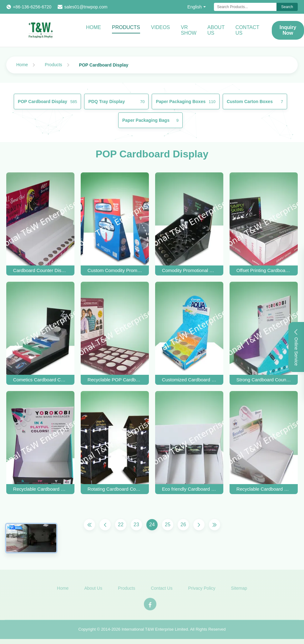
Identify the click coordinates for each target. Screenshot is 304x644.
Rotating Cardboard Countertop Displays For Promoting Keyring (115, 489)
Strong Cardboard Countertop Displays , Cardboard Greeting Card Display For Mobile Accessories (264, 380)
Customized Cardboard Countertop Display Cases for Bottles (189, 380)
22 (121, 525)
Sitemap (239, 591)
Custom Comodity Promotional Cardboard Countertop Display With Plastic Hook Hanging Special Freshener (115, 270)
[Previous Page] (105, 525)
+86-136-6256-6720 (32, 7)
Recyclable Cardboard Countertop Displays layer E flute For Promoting (264, 489)
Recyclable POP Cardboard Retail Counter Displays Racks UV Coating (115, 380)
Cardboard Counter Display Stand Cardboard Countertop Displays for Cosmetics (40, 270)
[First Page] (89, 525)
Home (94, 27)
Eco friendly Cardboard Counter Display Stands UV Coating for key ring (189, 489)
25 (168, 525)
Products (126, 27)
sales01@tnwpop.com (86, 7)
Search (287, 7)
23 (136, 525)
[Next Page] (199, 525)
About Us (216, 30)
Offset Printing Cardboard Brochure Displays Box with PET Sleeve (264, 270)
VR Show (189, 30)
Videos (160, 27)
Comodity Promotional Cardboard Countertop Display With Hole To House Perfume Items (189, 270)
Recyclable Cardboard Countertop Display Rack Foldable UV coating (40, 489)
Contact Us (247, 30)
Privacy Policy (202, 591)
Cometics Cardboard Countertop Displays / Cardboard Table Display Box (40, 380)
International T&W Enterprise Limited (155, 632)
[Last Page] (215, 525)
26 (183, 525)
